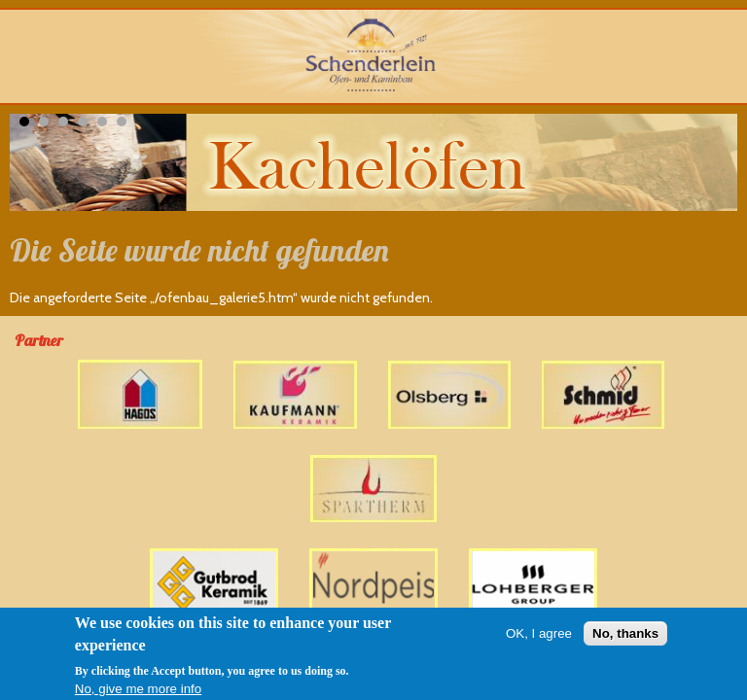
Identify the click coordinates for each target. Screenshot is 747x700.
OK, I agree (539, 634)
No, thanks (625, 634)
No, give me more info (138, 690)
